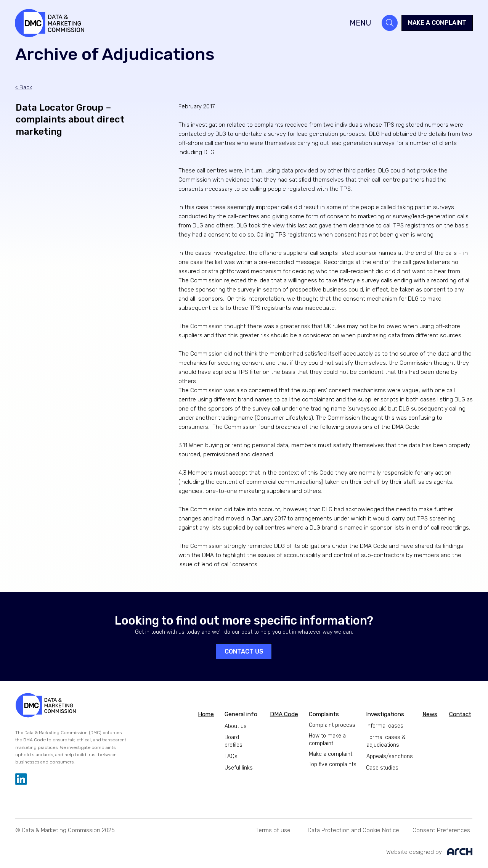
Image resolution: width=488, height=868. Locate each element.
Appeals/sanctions (390, 756)
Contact (460, 714)
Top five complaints (333, 764)
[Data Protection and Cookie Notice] (353, 830)
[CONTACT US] (244, 651)
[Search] (390, 23)
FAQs (231, 756)
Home (206, 714)
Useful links (239, 768)
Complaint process (332, 725)
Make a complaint (331, 754)
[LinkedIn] (21, 779)
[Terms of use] (273, 830)
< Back (24, 87)
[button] (441, 830)
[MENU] (353, 23)
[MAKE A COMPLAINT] (437, 23)
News (430, 714)
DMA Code (284, 714)
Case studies (382, 768)
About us (236, 726)
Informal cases (385, 726)
